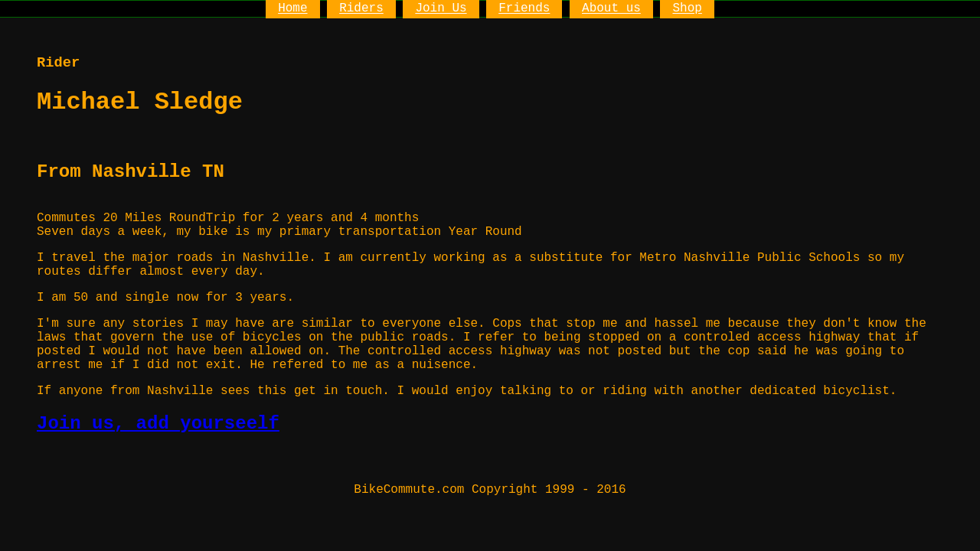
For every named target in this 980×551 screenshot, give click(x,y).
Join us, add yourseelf (158, 424)
